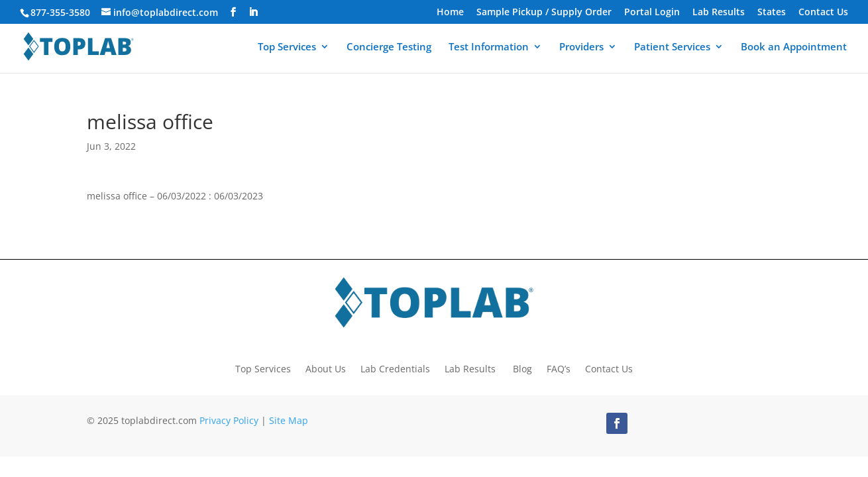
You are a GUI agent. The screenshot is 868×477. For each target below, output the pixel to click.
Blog (522, 368)
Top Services (287, 47)
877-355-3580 (60, 12)
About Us (326, 368)
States (772, 13)
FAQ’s (559, 368)
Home (450, 13)
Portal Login (652, 13)
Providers (581, 47)
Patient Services (672, 47)
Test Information (489, 47)
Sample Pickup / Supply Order (544, 13)
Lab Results (719, 13)
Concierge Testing (389, 47)
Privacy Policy (229, 420)
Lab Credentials (395, 368)
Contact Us (823, 13)
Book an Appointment (794, 47)
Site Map (289, 420)
